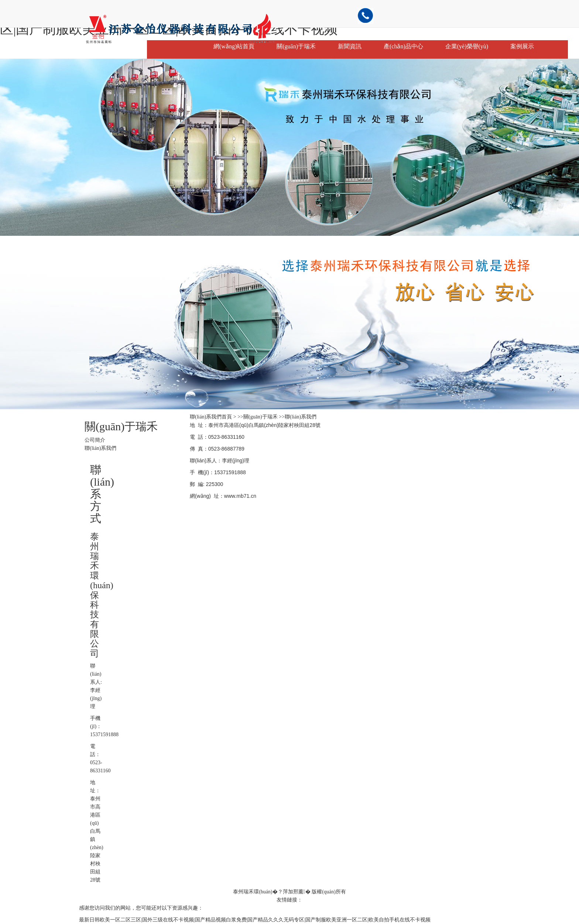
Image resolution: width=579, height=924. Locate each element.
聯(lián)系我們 (100, 448)
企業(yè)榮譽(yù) (467, 46)
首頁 (227, 417)
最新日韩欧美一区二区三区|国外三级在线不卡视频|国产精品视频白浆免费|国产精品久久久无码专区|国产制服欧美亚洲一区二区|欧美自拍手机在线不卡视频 (255, 920)
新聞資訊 (350, 46)
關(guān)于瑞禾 (296, 46)
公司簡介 (95, 440)
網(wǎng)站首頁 (234, 46)
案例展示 (522, 46)
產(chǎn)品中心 (403, 46)
